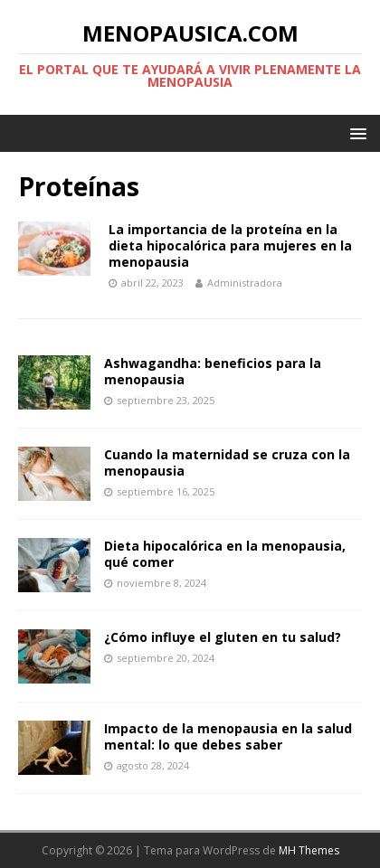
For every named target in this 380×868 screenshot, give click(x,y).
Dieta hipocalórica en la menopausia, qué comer (225, 554)
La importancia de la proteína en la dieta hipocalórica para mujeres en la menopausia (230, 245)
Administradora (245, 283)
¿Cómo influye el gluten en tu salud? (223, 637)
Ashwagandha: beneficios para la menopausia (213, 371)
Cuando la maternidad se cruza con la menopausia (227, 462)
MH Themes (309, 850)
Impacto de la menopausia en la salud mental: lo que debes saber (228, 736)
